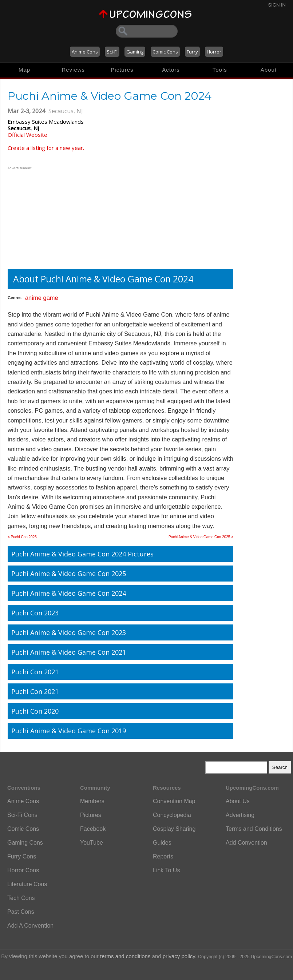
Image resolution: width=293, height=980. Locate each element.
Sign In (277, 5)
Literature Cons (27, 884)
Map (24, 70)
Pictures (122, 70)
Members (92, 801)
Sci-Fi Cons (22, 815)
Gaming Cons (25, 843)
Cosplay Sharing (174, 829)
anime (33, 298)
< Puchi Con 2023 (22, 537)
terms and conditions (125, 956)
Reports (163, 856)
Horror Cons (23, 870)
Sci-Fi (112, 52)
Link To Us (166, 870)
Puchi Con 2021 (35, 672)
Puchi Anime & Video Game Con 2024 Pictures (82, 554)
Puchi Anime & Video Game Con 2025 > (201, 537)
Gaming (135, 52)
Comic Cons (165, 52)
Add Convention (246, 843)
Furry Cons (22, 856)
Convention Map (174, 801)
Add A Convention (30, 926)
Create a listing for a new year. (46, 148)
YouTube (92, 843)
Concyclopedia (172, 815)
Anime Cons (85, 52)
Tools (220, 70)
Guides (162, 843)
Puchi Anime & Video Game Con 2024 (69, 593)
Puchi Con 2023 (35, 613)
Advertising (240, 815)
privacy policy (179, 956)
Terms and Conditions (254, 829)
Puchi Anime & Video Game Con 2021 (69, 652)
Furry (192, 52)
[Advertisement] (53, 217)
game (50, 298)
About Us (238, 801)
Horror (214, 52)
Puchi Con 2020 (35, 711)
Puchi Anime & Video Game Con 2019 (69, 731)
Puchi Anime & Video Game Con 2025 (69, 574)
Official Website (27, 135)
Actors (171, 70)
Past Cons (21, 912)
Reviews (73, 70)
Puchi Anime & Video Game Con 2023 (69, 632)
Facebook (93, 829)
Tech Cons (21, 898)
